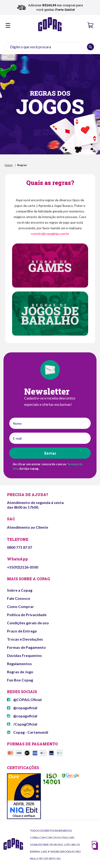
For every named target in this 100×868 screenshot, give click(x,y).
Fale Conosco (19, 598)
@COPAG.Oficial (24, 700)
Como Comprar (20, 606)
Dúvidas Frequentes (24, 655)
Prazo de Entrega (22, 631)
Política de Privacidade (27, 615)
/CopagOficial (22, 724)
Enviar (50, 453)
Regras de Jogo (20, 672)
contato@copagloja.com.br (50, 234)
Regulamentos (19, 664)
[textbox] (50, 47)
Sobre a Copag (20, 590)
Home (9, 165)
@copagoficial (22, 708)
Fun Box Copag (20, 680)
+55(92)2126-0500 (23, 567)
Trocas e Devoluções (25, 639)
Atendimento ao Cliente (28, 527)
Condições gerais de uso (28, 623)
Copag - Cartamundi (28, 732)
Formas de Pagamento (26, 647)
